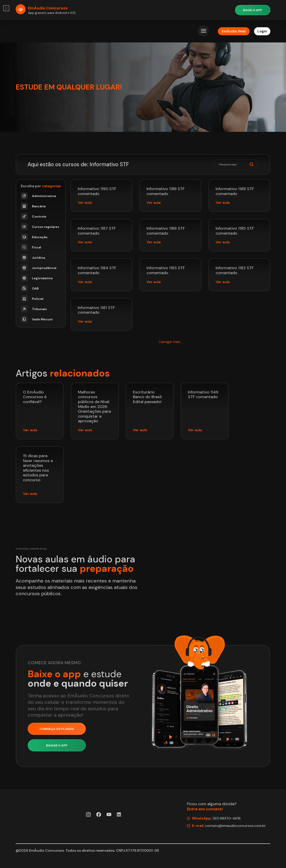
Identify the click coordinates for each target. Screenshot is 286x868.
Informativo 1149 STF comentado (203, 395)
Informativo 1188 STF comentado (235, 191)
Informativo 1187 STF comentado (97, 231)
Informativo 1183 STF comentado (166, 270)
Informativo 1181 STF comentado (96, 310)
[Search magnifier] (252, 164)
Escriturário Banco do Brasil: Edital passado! (147, 397)
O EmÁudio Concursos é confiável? (35, 397)
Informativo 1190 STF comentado (97, 191)
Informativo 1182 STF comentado (235, 270)
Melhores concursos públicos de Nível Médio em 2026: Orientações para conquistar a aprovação (94, 407)
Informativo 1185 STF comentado (235, 231)
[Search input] (233, 164)
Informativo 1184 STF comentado (97, 270)
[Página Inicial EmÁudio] (35, 31)
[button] (170, 342)
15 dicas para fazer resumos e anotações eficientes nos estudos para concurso (38, 468)
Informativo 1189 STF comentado (166, 191)
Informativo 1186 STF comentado (166, 231)
